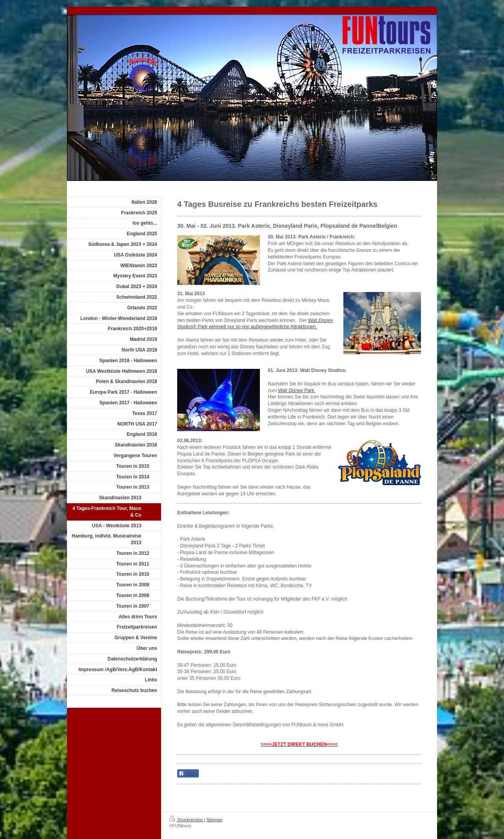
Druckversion (187, 820)
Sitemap (214, 820)
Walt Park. (297, 391)
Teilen (188, 774)
